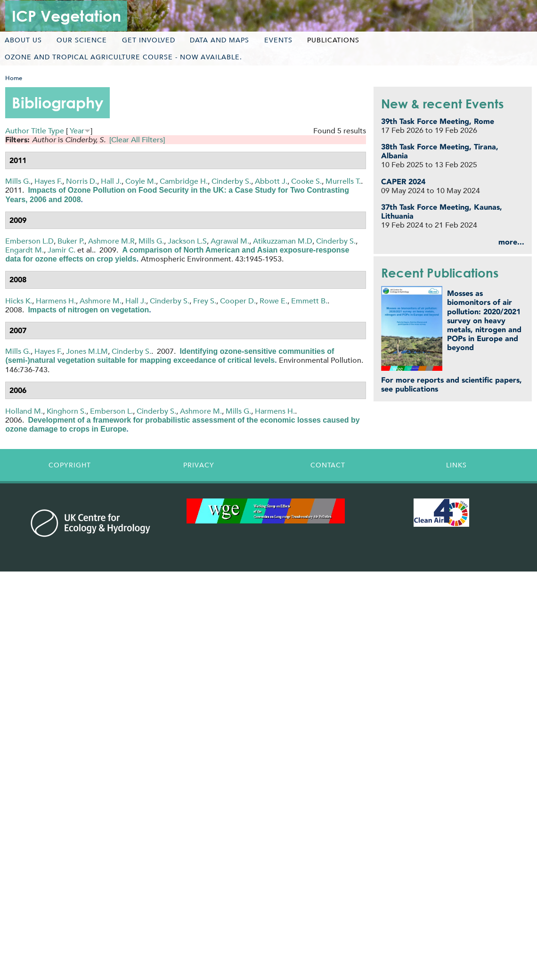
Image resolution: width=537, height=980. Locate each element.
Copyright (70, 465)
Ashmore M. (101, 301)
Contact (328, 465)
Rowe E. (273, 301)
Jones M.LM (87, 351)
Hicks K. (19, 301)
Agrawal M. (230, 241)
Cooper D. (238, 301)
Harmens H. (56, 301)
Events (278, 40)
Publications (333, 40)
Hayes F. (48, 181)
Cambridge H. (184, 181)
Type (56, 131)
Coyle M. (141, 181)
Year (77, 131)
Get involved (149, 40)
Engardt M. (24, 250)
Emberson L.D (29, 241)
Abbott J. (271, 181)
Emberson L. (111, 411)
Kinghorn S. (66, 411)
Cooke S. (306, 181)
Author (17, 131)
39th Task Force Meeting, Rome (438, 121)
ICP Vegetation (66, 16)
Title (39, 131)
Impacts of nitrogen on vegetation (88, 310)
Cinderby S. (231, 181)
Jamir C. (61, 250)
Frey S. (205, 301)
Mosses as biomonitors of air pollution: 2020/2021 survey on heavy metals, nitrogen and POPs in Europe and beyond (484, 320)
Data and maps (220, 40)
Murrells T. (343, 181)
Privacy (199, 465)
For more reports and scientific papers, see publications (452, 384)
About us (23, 40)
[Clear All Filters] (137, 140)
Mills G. (18, 181)
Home (14, 78)
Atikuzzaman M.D (283, 241)
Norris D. (81, 181)
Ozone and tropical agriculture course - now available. (123, 57)
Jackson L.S (187, 241)
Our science (82, 40)
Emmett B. (309, 301)
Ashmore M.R (111, 241)
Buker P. (71, 241)
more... (511, 242)
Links (456, 465)
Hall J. (111, 181)
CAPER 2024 (403, 182)
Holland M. (24, 411)
